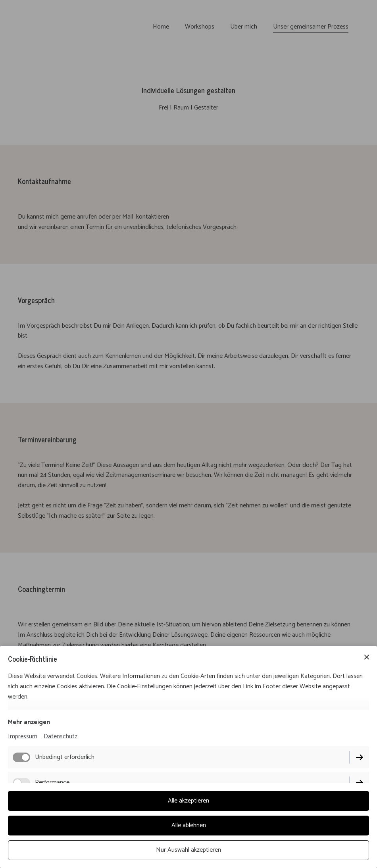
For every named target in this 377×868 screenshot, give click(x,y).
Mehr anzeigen (29, 722)
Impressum (23, 736)
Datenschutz (61, 736)
